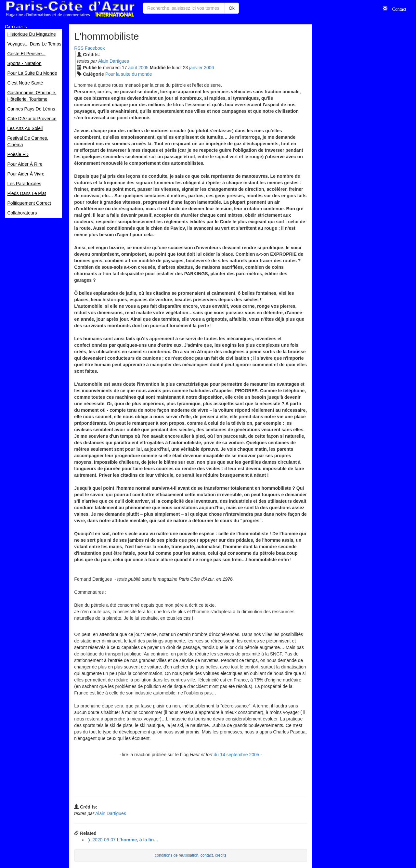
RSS (79, 48)
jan (196, 68)
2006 (209, 68)
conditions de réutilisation (177, 855)
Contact (397, 8)
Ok (232, 8)
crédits (221, 855)
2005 (143, 68)
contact (207, 855)
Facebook (95, 48)
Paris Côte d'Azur (70, 9)
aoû (133, 68)
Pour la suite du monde (129, 74)
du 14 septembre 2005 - (238, 755)
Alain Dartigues (114, 61)
